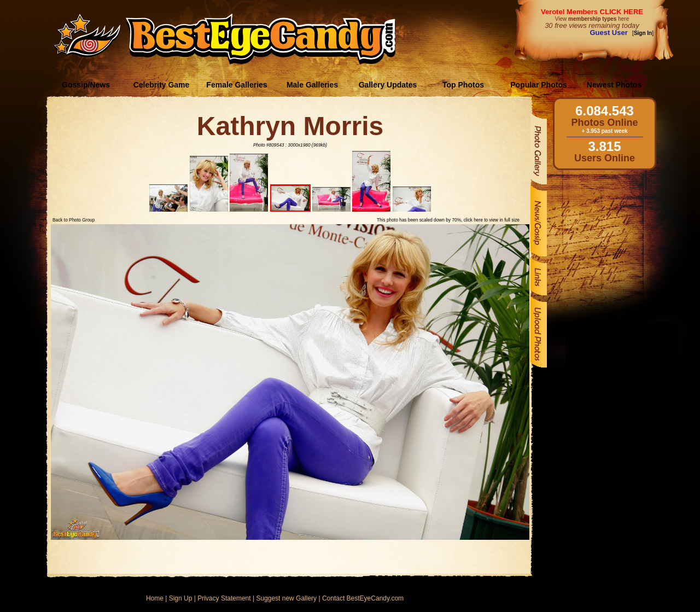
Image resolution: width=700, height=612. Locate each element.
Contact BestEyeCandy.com (363, 598)
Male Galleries (312, 85)
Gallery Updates (388, 85)
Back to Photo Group (74, 220)
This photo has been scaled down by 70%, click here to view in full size (448, 220)
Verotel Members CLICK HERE (592, 12)
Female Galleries (237, 85)
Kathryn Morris (290, 126)
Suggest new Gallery (286, 598)
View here (592, 19)
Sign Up (181, 598)
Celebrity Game (162, 85)
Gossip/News (86, 85)
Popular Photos (538, 85)
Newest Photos (614, 85)
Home (155, 598)
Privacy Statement (224, 598)
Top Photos (463, 85)
